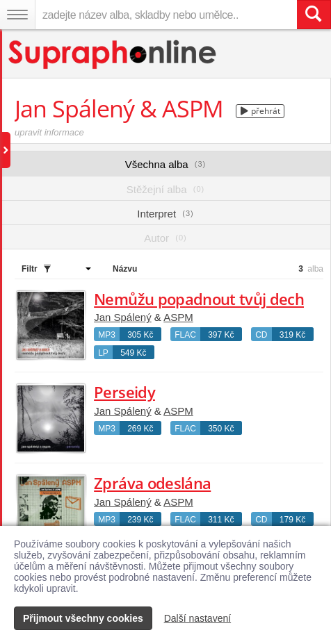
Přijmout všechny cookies (83, 618)
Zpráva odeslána (152, 483)
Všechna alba (166, 164)
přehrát (260, 111)
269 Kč (140, 429)
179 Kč (292, 520)
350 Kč (221, 429)
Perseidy (124, 392)
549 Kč (133, 353)
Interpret (165, 214)
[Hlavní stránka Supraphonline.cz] (113, 55)
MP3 (107, 335)
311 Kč (221, 520)
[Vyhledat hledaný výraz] (314, 15)
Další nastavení (198, 618)
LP (103, 353)
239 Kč (140, 520)
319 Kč (292, 335)
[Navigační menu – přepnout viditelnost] (17, 15)
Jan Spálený (123, 317)
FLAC (185, 335)
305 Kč (140, 335)
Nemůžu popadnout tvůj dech (199, 299)
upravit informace (49, 132)
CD (261, 335)
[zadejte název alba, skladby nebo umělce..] (166, 15)
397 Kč (221, 335)
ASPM (178, 317)
